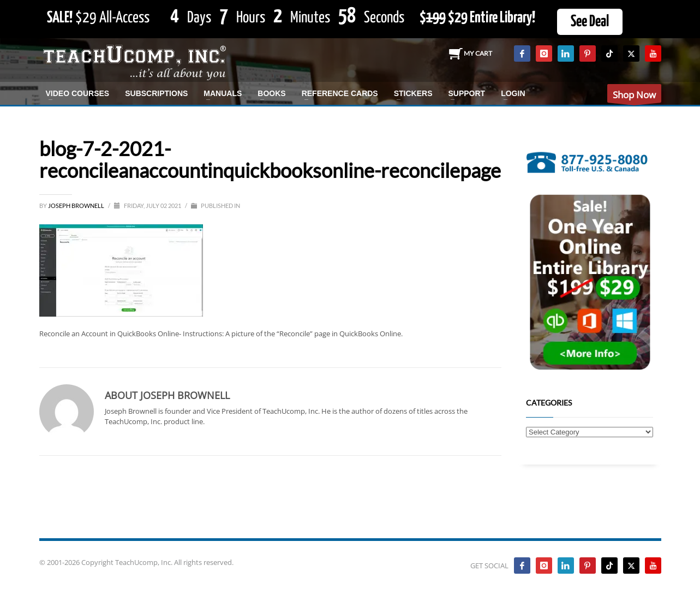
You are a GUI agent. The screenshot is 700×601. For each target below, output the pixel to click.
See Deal (590, 22)
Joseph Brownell (77, 206)
